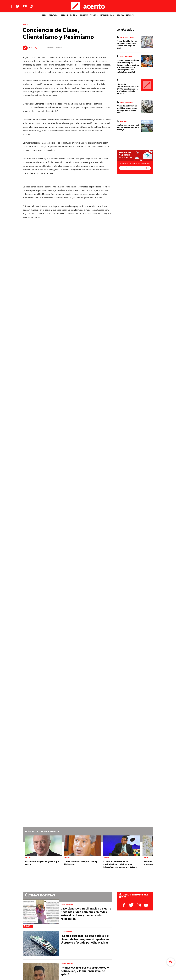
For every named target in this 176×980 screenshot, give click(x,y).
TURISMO (94, 15)
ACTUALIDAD (54, 15)
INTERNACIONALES (107, 15)
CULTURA (120, 15)
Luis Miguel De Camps (39, 48)
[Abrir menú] (164, 6)
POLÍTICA (74, 15)
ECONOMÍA (84, 15)
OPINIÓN (64, 15)
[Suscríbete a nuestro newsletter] (147, 168)
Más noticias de (42, 832)
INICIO (44, 15)
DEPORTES (130, 15)
